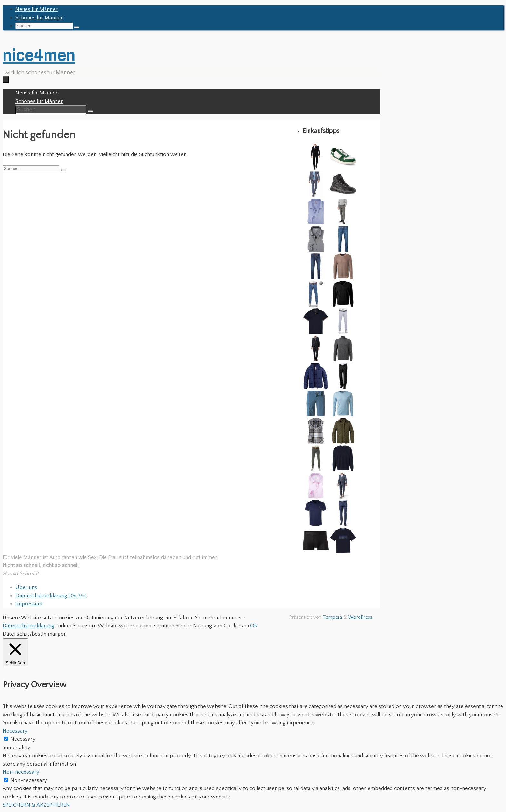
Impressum (29, 604)
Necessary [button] (15, 731)
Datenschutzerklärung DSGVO (51, 596)
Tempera (332, 617)
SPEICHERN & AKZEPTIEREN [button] (36, 805)
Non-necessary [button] (21, 772)
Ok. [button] (254, 626)
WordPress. (361, 617)
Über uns (26, 587)
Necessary (23, 739)
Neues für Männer (37, 9)
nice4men (39, 55)
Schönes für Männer (39, 18)
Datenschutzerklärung (28, 626)
